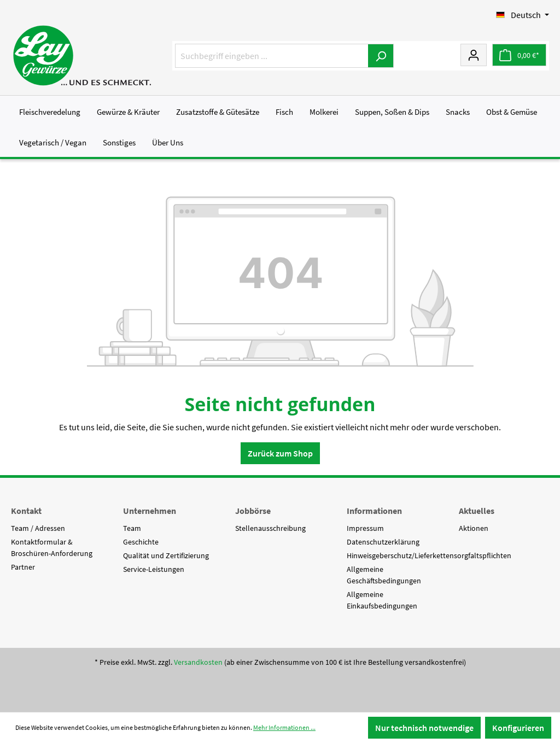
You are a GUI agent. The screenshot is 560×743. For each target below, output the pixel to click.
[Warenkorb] (519, 55)
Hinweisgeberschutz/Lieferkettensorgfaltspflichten (429, 555)
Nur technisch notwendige (424, 728)
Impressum (365, 528)
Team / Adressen (38, 528)
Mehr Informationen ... (284, 727)
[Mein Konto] (474, 55)
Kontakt (26, 511)
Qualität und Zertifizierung (166, 555)
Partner (23, 567)
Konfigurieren (518, 728)
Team (132, 528)
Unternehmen (150, 511)
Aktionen (474, 528)
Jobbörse (253, 511)
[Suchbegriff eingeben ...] (272, 56)
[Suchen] (381, 56)
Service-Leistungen (154, 569)
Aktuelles (477, 511)
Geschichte (141, 542)
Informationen (374, 511)
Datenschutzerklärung (383, 542)
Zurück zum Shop (280, 453)
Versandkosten (198, 662)
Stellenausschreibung (270, 528)
